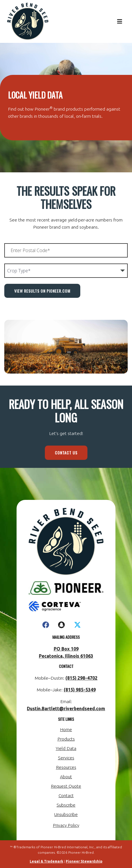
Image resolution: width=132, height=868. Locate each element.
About (66, 777)
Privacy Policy (66, 825)
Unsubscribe (66, 814)
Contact (66, 795)
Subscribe (66, 805)
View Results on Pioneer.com (42, 291)
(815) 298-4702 (81, 678)
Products (66, 739)
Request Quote (66, 786)
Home (66, 729)
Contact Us (66, 453)
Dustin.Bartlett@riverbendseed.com (66, 709)
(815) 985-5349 (80, 690)
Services (66, 758)
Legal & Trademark (46, 861)
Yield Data (66, 748)
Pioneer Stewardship (84, 861)
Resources (66, 767)
